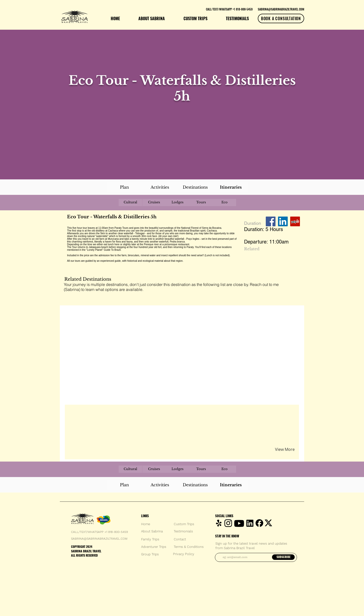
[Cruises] (154, 202)
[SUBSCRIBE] (283, 557)
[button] (126, 414)
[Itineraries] (231, 187)
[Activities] (160, 187)
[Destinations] (195, 187)
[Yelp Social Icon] (295, 221)
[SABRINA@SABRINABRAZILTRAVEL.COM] (281, 9)
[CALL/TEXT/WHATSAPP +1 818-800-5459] (229, 9)
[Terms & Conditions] (189, 547)
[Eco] (224, 202)
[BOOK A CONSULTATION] (281, 18)
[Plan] (124, 187)
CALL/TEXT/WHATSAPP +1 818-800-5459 (99, 532)
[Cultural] (130, 202)
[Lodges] (178, 202)
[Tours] (201, 202)
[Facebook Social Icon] (271, 221)
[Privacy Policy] (184, 554)
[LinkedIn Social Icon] (283, 221)
